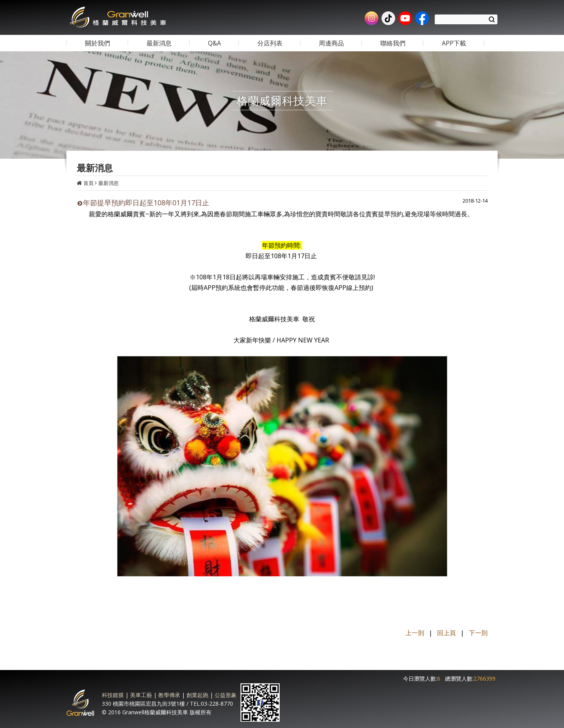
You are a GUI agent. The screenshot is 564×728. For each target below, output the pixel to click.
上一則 (415, 633)
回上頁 (446, 633)
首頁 (89, 183)
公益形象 (226, 695)
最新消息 (108, 183)
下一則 (478, 633)
